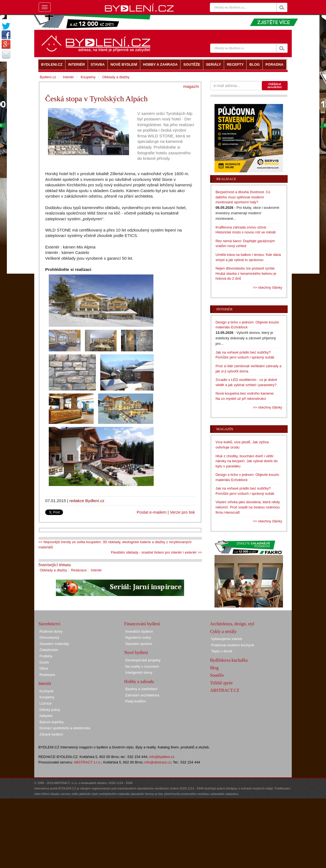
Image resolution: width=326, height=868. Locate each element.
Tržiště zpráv (221, 683)
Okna (44, 668)
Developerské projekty (143, 660)
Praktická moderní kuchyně (233, 645)
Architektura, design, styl (232, 624)
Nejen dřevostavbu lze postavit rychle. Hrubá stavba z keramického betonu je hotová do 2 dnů (246, 273)
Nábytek (46, 716)
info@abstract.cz (158, 762)
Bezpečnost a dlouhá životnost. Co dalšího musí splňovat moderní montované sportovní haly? (243, 197)
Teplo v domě (222, 651)
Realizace (79, 570)
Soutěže (217, 675)
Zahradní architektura (142, 695)
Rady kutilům (135, 701)
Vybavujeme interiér (227, 639)
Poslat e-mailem (152, 512)
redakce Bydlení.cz (87, 501)
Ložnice (46, 703)
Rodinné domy (51, 631)
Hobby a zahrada (139, 682)
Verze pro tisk (182, 512)
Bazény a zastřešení (141, 689)
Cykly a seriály (223, 631)
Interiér (96, 570)
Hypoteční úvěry (138, 637)
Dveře (44, 662)
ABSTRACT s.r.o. (88, 762)
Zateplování (49, 650)
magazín (191, 86)
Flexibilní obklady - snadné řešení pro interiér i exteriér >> (156, 552)
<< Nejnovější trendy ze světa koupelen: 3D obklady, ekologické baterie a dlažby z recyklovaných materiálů (115, 545)
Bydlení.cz (48, 77)
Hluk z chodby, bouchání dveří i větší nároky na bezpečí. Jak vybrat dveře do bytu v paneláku (247, 461)
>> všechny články (268, 287)
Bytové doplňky (52, 722)
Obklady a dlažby (53, 570)
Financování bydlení (142, 624)
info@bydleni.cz (162, 757)
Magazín (225, 429)
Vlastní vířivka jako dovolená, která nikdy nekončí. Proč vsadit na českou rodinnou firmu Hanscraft (248, 507)
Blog (214, 668)
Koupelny (88, 77)
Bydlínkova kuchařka (229, 660)
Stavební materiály (54, 644)
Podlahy (46, 656)
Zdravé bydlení (51, 734)
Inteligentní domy (139, 672)
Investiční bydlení (139, 631)
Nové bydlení (136, 653)
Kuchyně (46, 691)
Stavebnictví (49, 624)
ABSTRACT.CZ (225, 690)
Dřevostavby (49, 637)
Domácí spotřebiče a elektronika (65, 728)
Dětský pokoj (50, 710)
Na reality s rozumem (142, 666)
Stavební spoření (139, 644)
